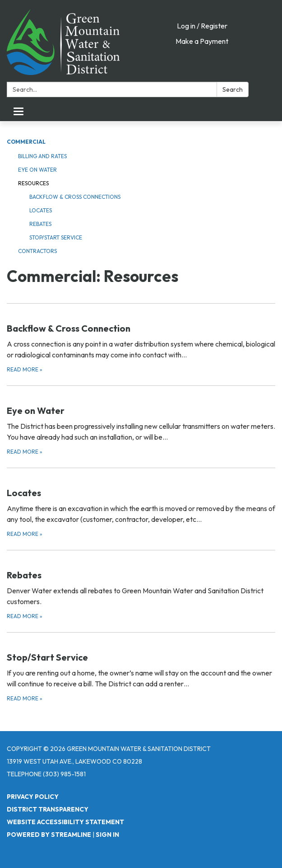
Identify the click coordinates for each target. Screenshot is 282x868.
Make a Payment (202, 41)
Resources (33, 183)
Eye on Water (37, 170)
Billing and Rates (42, 156)
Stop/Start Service (56, 237)
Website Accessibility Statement (65, 822)
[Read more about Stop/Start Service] (141, 668)
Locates (41, 210)
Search (233, 89)
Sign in (107, 835)
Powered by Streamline (49, 835)
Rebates (40, 224)
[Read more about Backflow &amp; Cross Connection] (141, 339)
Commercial (26, 142)
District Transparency (48, 809)
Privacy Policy (33, 797)
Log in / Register (202, 26)
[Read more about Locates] (141, 503)
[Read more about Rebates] (141, 585)
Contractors (37, 251)
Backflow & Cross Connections (75, 197)
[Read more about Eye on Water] (141, 421)
